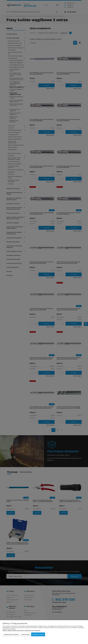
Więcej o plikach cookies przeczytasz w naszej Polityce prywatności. (22, 630)
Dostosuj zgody (26, 634)
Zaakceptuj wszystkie (38, 634)
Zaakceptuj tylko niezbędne (11, 634)
